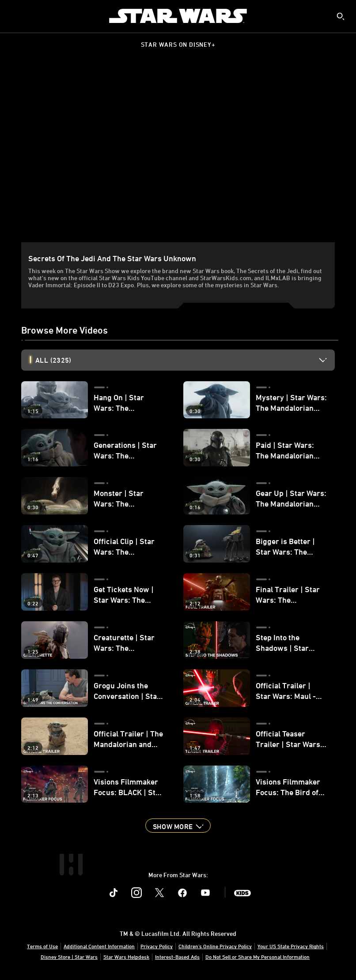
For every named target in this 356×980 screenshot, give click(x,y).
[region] (180, 154)
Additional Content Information (99, 946)
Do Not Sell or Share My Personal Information (258, 957)
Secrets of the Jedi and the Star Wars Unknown (112, 258)
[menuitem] (14, 16)
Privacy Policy (157, 946)
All (53, 360)
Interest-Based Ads (177, 957)
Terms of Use (42, 946)
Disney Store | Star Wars (69, 957)
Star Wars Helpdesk (126, 957)
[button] (178, 826)
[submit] (341, 16)
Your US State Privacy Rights (291, 946)
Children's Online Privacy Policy (215, 946)
